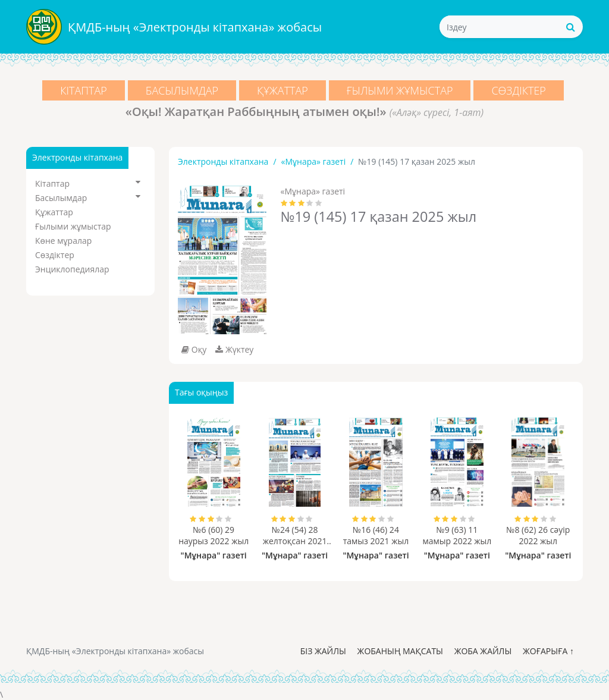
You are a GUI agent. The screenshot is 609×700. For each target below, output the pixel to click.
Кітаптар (84, 90)
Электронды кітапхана (223, 161)
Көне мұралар (63, 241)
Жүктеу (234, 349)
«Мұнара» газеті (314, 161)
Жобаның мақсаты (400, 651)
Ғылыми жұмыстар (400, 90)
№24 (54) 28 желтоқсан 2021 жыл (295, 535)
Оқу (194, 349)
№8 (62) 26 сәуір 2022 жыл (538, 535)
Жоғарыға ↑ (548, 651)
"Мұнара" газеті (214, 555)
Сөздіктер (519, 90)
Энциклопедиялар (72, 269)
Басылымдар (182, 90)
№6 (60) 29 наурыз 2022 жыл (214, 535)
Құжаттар (282, 90)
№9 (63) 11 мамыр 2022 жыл (457, 535)
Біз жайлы (323, 651)
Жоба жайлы (483, 651)
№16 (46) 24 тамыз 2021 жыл (376, 535)
